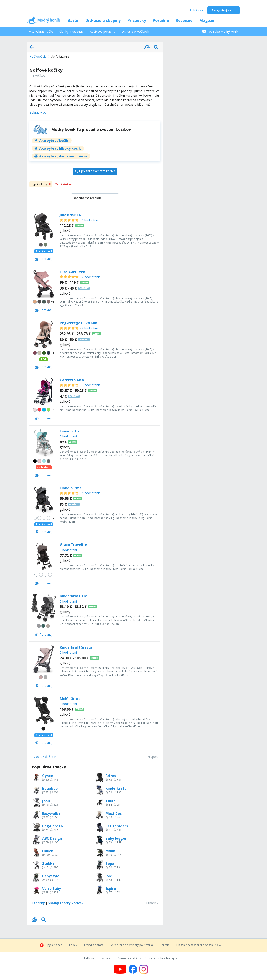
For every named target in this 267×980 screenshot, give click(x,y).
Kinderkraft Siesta (76, 647)
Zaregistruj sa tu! (224, 10)
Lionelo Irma (71, 488)
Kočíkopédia (38, 56)
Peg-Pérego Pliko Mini (79, 323)
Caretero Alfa (72, 380)
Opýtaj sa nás (54, 945)
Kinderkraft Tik (73, 596)
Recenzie (184, 20)
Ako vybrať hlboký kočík (60, 148)
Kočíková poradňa (103, 32)
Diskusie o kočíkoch (135, 32)
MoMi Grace (70, 699)
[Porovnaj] (44, 259)
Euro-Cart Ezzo (72, 272)
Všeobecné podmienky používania (132, 945)
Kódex (73, 945)
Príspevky (137, 20)
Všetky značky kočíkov (66, 903)
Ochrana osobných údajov (161, 958)
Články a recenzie (72, 32)
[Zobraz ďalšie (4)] (46, 757)
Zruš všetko (64, 184)
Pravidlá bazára (94, 945)
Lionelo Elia (70, 431)
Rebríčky (38, 903)
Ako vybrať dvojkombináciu (63, 156)
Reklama (89, 958)
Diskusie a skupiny (103, 20)
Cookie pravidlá (127, 958)
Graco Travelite (73, 545)
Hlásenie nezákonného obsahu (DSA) (199, 945)
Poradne (161, 20)
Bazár (73, 20)
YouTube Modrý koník (220, 32)
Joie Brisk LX (70, 215)
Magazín (207, 20)
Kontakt (165, 945)
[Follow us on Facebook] (133, 969)
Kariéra (106, 958)
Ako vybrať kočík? (41, 32)
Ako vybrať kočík (54, 141)
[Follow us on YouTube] (120, 969)
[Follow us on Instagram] (146, 969)
